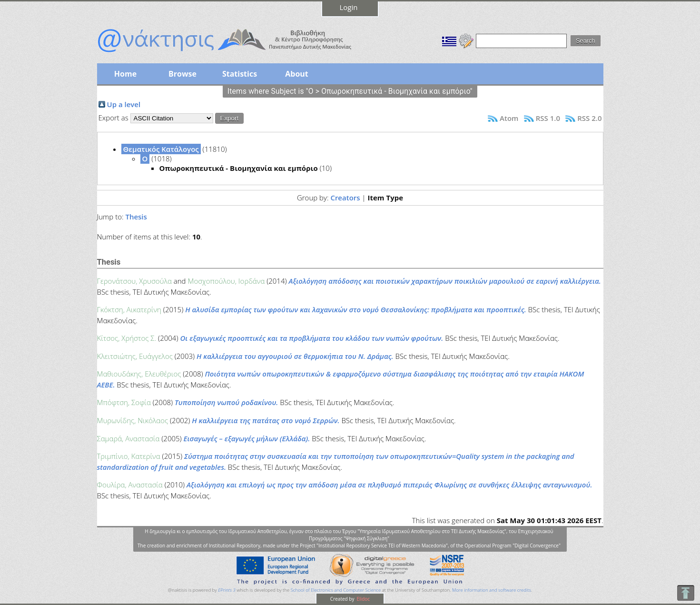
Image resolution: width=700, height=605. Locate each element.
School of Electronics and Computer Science (336, 590)
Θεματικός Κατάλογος (161, 149)
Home (125, 74)
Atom (509, 118)
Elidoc (363, 599)
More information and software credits (492, 590)
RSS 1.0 (548, 118)
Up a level (124, 104)
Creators (345, 198)
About (297, 74)
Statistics (240, 74)
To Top (685, 593)
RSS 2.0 (589, 118)
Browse (182, 74)
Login (349, 7)
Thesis (136, 217)
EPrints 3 (227, 590)
